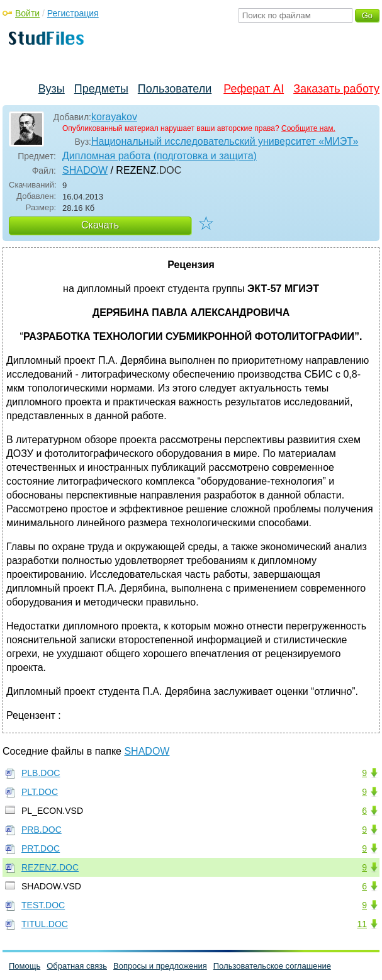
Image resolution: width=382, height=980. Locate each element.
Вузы (52, 89)
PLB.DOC (41, 773)
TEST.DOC (43, 905)
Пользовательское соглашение (272, 966)
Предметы (101, 89)
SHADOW (85, 170)
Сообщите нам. (308, 128)
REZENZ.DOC (50, 867)
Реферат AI (254, 89)
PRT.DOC (41, 848)
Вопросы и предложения (160, 966)
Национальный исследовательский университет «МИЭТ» (225, 141)
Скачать (100, 225)
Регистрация (73, 13)
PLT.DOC (40, 792)
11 (362, 924)
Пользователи (175, 89)
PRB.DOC (42, 830)
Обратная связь (77, 966)
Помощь (25, 966)
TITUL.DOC (45, 924)
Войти (27, 13)
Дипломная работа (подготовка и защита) (160, 156)
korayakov (114, 117)
